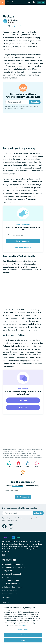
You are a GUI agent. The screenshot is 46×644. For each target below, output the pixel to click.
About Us (6, 603)
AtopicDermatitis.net (11, 581)
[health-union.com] (13, 537)
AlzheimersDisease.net (12, 574)
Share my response (23, 241)
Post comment (23, 497)
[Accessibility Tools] (29, 2)
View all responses (23, 247)
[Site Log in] (34, 2)
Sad (27, 464)
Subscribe (41, 2)
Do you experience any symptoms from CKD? (23, 228)
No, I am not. (23, 407)
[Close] (43, 607)
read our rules (18, 486)
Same (22, 473)
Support (18, 464)
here (40, 458)
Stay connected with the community (20, 508)
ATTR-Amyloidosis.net (11, 584)
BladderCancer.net (10, 590)
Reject (23, 635)
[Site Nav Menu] (8, 2)
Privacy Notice (10, 108)
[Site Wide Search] (13, 2)
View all (6, 598)
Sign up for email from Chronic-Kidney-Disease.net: (23, 95)
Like (8, 464)
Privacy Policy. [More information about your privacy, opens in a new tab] (23, 626)
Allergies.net (7, 571)
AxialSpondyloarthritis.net (13, 587)
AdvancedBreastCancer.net (13, 564)
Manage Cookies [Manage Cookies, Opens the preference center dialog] (23, 630)
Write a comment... (12, 491)
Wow (36, 464)
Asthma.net (7, 577)
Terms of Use (21, 108)
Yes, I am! (23, 400)
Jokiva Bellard (14, 20)
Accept (23, 640)
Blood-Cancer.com (10, 594)
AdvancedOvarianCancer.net (14, 567)
